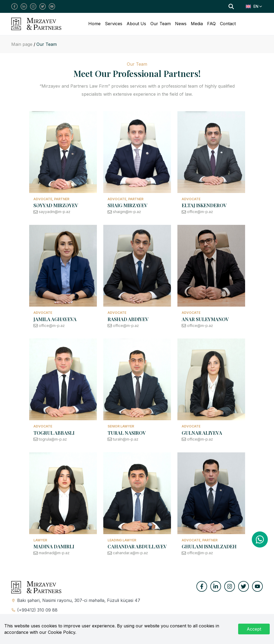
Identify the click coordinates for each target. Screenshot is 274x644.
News (181, 24)
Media (197, 24)
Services (114, 24)
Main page (22, 44)
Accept (254, 629)
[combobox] (254, 6)
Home (94, 24)
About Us (136, 24)
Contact (228, 24)
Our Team (161, 24)
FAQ (211, 24)
